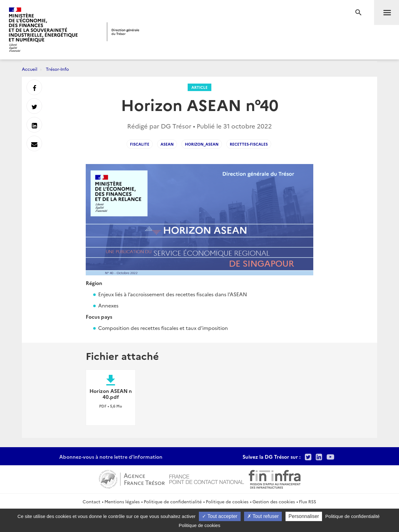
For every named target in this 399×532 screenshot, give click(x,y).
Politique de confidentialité (173, 501)
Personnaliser (304, 516)
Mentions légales (122, 501)
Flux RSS (308, 501)
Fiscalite (140, 144)
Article (199, 87)
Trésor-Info (57, 69)
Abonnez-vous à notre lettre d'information (111, 457)
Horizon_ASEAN (202, 144)
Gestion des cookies (274, 501)
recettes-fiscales (249, 144)
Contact (91, 501)
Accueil (30, 69)
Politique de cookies (227, 501)
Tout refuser (263, 516)
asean (167, 144)
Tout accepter (220, 516)
